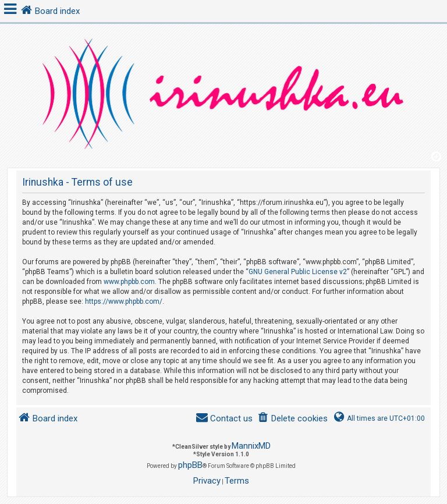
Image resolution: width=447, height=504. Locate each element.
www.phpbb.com (129, 282)
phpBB (190, 465)
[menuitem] (292, 419)
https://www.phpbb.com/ (124, 301)
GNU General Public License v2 (298, 272)
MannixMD (251, 446)
